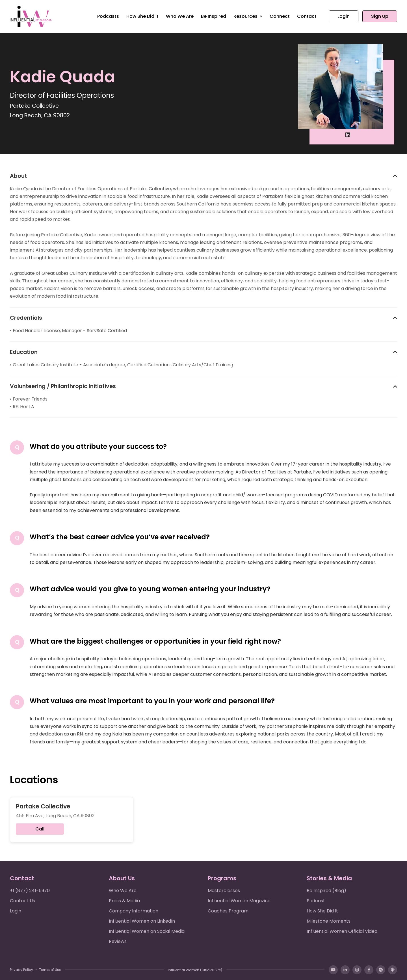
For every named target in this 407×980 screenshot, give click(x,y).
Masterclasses (224, 891)
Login (344, 16)
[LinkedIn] (345, 970)
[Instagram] (357, 970)
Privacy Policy (21, 970)
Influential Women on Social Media (147, 931)
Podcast (316, 901)
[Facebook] (369, 970)
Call (40, 829)
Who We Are (180, 16)
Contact (307, 16)
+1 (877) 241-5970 (30, 891)
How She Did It (142, 16)
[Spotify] (381, 970)
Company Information (134, 911)
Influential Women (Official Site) (195, 970)
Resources (246, 16)
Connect (280, 16)
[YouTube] (333, 970)
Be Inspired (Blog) (326, 891)
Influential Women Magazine (239, 901)
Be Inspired (214, 16)
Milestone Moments (329, 921)
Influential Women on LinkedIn (142, 921)
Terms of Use (50, 970)
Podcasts (108, 16)
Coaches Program (228, 911)
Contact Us (22, 901)
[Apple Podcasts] (393, 970)
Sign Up (380, 16)
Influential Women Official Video (342, 931)
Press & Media (124, 901)
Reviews (118, 941)
